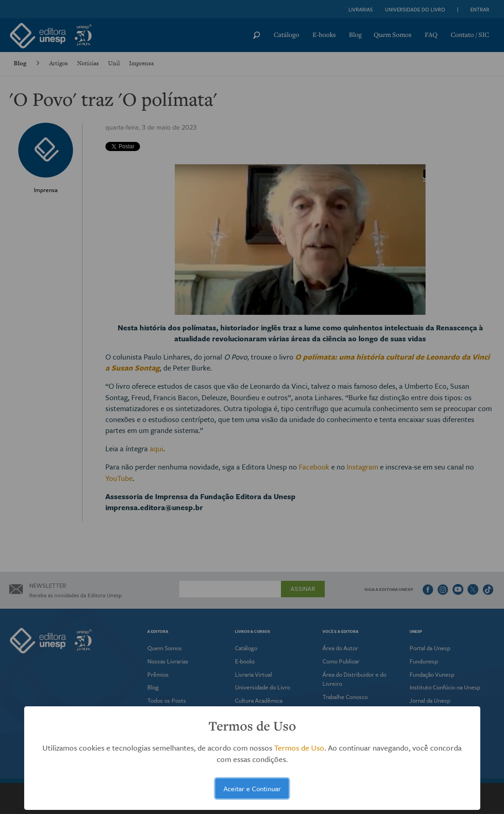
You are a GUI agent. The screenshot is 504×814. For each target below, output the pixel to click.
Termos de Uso (299, 748)
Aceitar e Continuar (252, 788)
